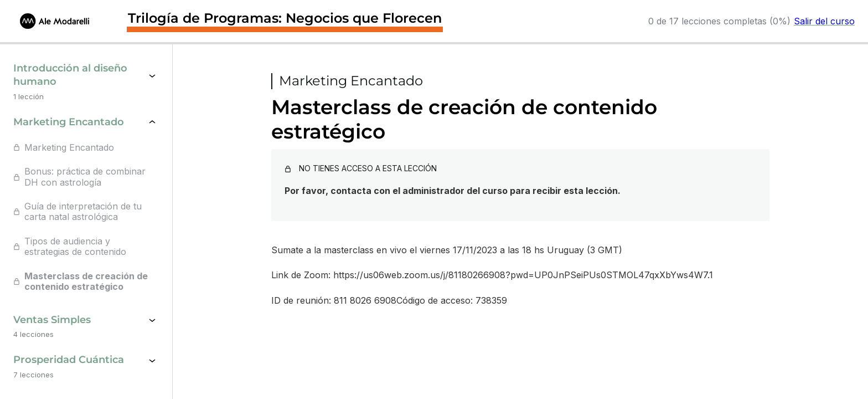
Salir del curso (824, 21)
